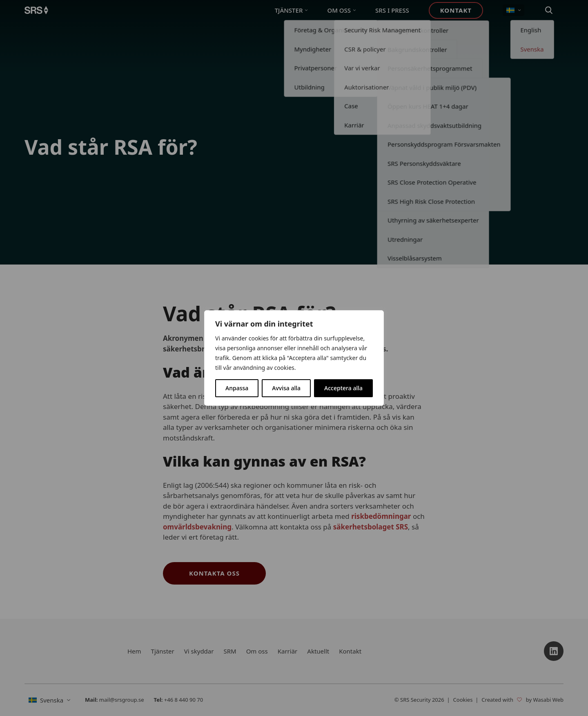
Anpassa (237, 388)
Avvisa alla (286, 388)
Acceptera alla (343, 388)
